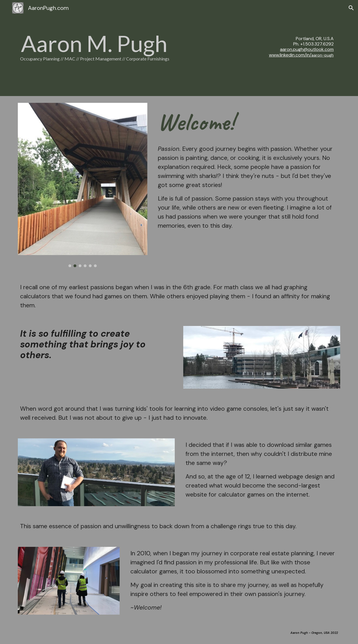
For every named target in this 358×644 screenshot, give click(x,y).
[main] (124, 48)
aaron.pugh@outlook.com (307, 49)
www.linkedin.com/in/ (290, 55)
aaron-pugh (323, 55)
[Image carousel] (83, 185)
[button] (351, 8)
